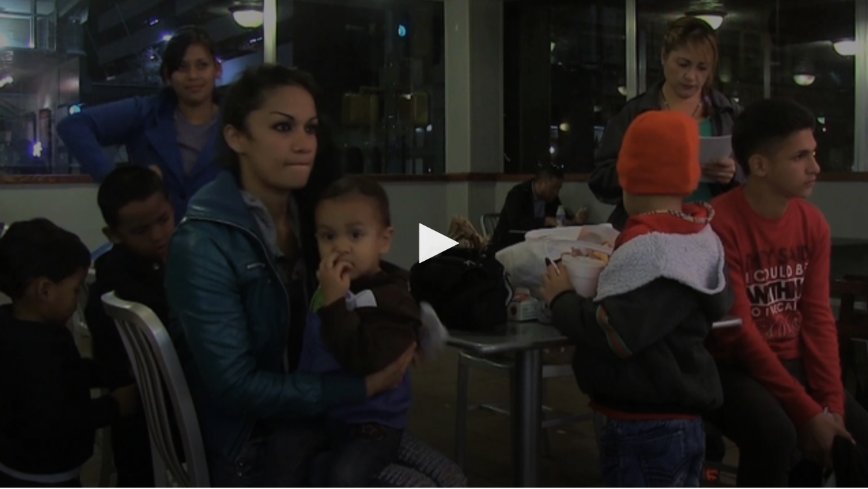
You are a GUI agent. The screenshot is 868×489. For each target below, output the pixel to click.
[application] (434, 244)
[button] (434, 243)
